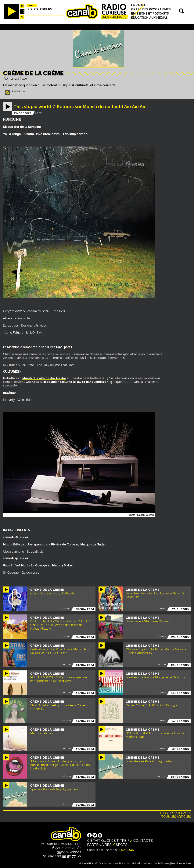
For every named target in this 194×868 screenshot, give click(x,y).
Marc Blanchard (122, 863)
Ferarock (126, 850)
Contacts (143, 840)
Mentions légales (181, 863)
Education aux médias (149, 18)
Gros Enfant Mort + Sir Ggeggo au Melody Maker (38, 565)
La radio (138, 5)
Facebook (19, 91)
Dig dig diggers (39, 9)
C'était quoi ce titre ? (108, 840)
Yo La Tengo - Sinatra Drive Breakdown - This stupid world (45, 134)
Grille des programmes (151, 9)
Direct (32, 5)
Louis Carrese (162, 863)
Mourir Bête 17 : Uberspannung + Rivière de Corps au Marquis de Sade (54, 544)
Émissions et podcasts (150, 14)
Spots (122, 845)
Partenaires (99, 845)
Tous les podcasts (175, 813)
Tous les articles (176, 817)
